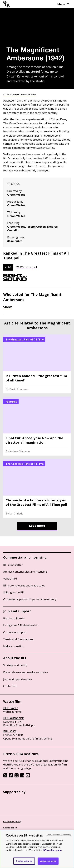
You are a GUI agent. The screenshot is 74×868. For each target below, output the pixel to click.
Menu (63, 4)
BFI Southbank (13, 718)
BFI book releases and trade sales (24, 585)
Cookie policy (10, 828)
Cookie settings (24, 861)
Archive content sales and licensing (25, 572)
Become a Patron (14, 618)
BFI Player (10, 708)
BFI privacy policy (12, 822)
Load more (37, 526)
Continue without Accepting (59, 835)
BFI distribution (13, 565)
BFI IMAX (10, 731)
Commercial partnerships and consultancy (30, 599)
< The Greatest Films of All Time (20, 95)
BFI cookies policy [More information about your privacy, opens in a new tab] (53, 850)
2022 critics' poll (27, 267)
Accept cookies (48, 861)
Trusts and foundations (18, 639)
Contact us (10, 686)
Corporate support (15, 632)
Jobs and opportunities (18, 679)
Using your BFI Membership (21, 625)
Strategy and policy (15, 665)
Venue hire (10, 578)
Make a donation (14, 646)
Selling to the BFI (14, 592)
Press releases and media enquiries (26, 672)
